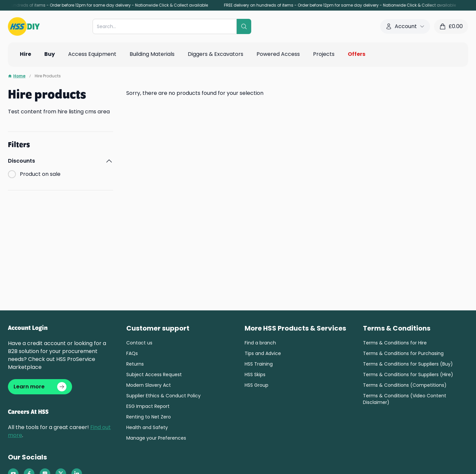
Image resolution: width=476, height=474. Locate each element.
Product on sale (40, 174)
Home (17, 76)
